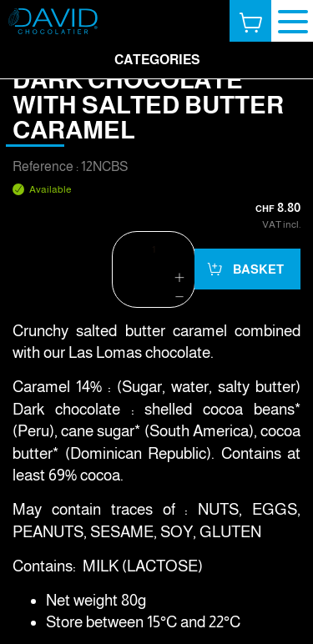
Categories (157, 60)
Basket (257, 269)
